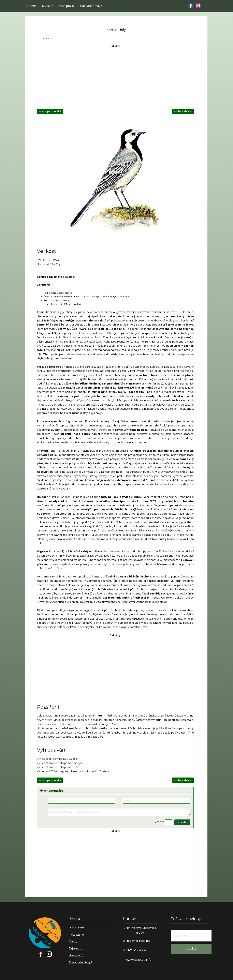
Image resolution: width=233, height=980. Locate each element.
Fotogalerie (77, 935)
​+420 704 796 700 (134, 950)
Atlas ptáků (66, 6)
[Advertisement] (115, 76)
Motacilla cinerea (48, 733)
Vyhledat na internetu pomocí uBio (58, 767)
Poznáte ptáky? (91, 6)
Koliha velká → (183, 111)
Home (32, 6)
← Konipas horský (50, 111)
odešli (191, 949)
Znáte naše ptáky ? (81, 962)
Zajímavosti (76, 948)
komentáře (52, 791)
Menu (46, 5)
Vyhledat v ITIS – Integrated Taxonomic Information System (73, 771)
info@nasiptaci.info (139, 941)
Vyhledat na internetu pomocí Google (60, 763)
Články (73, 941)
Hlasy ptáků (76, 955)
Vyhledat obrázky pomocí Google (57, 759)
